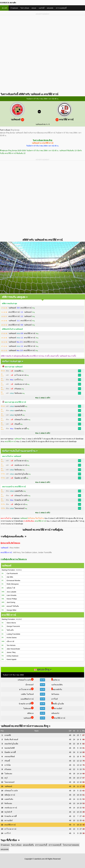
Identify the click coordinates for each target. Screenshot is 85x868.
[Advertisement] (42, 35)
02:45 (42, 680)
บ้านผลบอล (14, 8)
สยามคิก (5, 8)
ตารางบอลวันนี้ (40, 845)
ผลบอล (34, 8)
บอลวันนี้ (42, 8)
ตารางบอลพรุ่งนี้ (61, 8)
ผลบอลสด (50, 8)
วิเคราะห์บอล (25, 8)
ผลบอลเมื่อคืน (28, 845)
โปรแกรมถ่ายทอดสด (70, 845)
